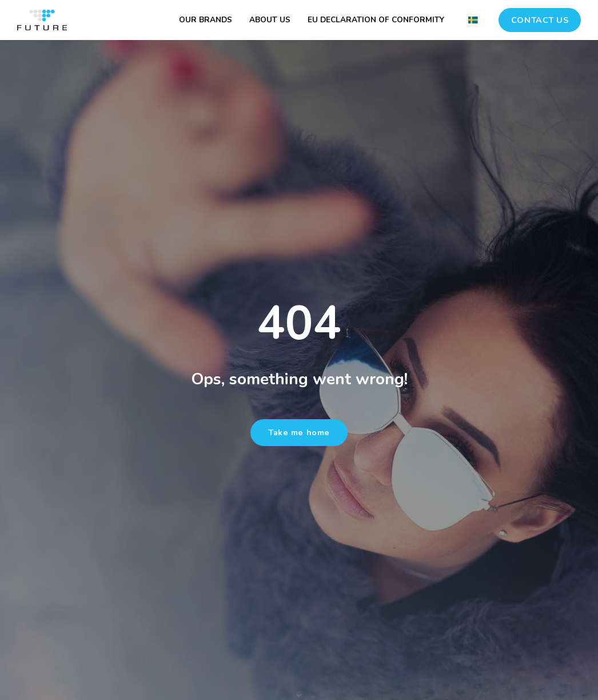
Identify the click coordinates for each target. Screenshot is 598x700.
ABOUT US (270, 20)
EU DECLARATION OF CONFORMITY (376, 20)
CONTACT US (540, 20)
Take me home (299, 432)
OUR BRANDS (206, 20)
